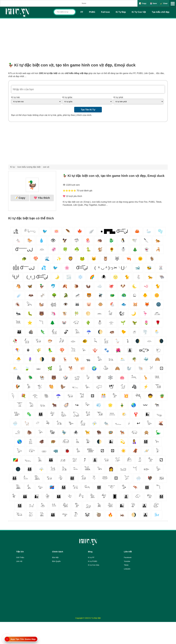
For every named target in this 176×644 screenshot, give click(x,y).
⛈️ (94, 423)
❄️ (80, 277)
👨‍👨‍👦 (25, 496)
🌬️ (157, 515)
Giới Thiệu (20, 557)
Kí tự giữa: (68, 97)
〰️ (145, 405)
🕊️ (135, 240)
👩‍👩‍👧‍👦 (20, 506)
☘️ (77, 249)
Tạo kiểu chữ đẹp (161, 12)
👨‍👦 (111, 442)
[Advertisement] (88, 38)
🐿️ (41, 304)
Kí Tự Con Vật (139, 12)
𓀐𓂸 (30, 231)
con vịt (46, 167)
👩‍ (111, 469)
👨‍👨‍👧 (51, 460)
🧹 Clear (164, 3)
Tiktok (126, 565)
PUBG (92, 12)
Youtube (127, 561)
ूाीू (15, 231)
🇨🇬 (15, 460)
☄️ (19, 295)
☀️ (123, 451)
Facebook (128, 557)
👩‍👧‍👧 (145, 515)
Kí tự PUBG (93, 561)
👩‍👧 (122, 506)
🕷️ (76, 432)
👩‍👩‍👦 (59, 496)
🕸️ (110, 378)
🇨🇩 (52, 487)
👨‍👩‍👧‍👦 (72, 478)
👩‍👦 (147, 414)
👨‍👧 (36, 496)
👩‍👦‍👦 (95, 460)
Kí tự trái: (16, 97)
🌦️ (157, 332)
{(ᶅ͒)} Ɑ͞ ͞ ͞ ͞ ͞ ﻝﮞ (24, 268)
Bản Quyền (56, 561)
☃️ (123, 249)
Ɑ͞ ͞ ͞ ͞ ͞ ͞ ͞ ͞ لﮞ (24, 249)
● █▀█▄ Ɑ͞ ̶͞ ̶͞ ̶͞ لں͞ (114, 231)
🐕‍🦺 (122, 432)
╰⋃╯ (16, 277)
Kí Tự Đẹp (121, 12)
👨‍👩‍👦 (19, 332)
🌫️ (69, 277)
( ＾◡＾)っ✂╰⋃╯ (111, 268)
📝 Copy (143, 3)
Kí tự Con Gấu (94, 565)
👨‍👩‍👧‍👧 (146, 442)
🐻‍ (42, 313)
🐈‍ (158, 286)
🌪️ (145, 332)
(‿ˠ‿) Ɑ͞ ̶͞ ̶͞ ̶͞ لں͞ (37, 277)
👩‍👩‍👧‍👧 (99, 487)
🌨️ (138, 478)
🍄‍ (62, 350)
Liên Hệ (19, 561)
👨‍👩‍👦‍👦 (30, 469)
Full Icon (105, 12)
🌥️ (123, 359)
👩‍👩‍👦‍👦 (147, 487)
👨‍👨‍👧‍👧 (161, 496)
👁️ (66, 304)
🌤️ (124, 414)
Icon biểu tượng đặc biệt (29, 167)
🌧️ (15, 423)
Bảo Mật (55, 557)
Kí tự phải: (118, 97)
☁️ (100, 286)
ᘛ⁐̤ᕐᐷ (144, 350)
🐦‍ (55, 268)
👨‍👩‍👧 (53, 515)
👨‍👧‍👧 (144, 506)
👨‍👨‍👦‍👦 (14, 478)
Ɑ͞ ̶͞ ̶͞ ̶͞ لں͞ (82, 268)
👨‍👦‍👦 (130, 350)
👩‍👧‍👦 (126, 496)
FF (82, 12)
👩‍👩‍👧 (41, 414)
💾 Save (153, 3)
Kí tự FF (91, 557)
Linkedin (127, 569)
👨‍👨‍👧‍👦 (64, 487)
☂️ (58, 396)
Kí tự (13, 167)
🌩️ (41, 469)
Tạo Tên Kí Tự (88, 110)
